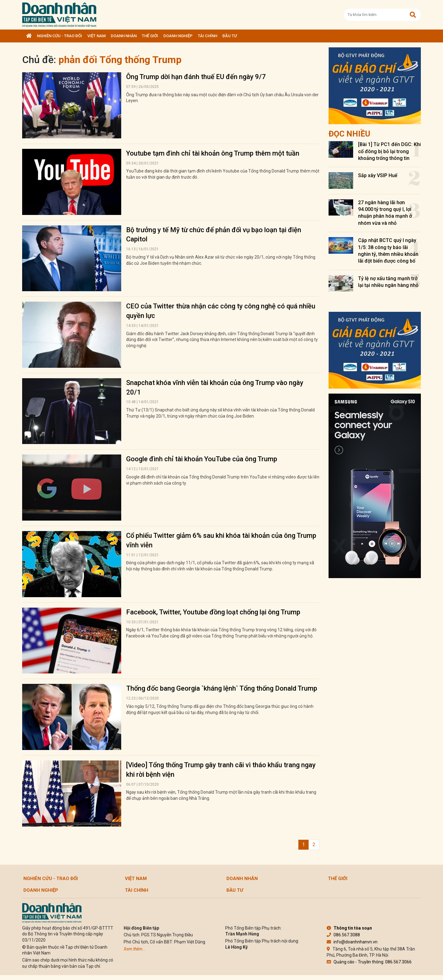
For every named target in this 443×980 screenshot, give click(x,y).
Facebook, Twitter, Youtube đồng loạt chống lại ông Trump (213, 612)
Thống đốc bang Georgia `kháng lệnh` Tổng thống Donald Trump (222, 688)
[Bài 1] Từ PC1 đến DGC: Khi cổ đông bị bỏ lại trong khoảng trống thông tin (389, 151)
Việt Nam (96, 36)
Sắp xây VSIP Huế (378, 175)
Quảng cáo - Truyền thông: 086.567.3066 (369, 962)
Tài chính (208, 36)
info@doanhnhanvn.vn (352, 942)
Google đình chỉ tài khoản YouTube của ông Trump (202, 459)
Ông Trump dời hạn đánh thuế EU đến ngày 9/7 (196, 77)
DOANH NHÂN (124, 36)
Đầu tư (230, 36)
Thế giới (150, 36)
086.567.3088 (343, 935)
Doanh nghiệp (178, 36)
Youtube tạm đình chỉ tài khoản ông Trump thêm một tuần (213, 153)
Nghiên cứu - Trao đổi (60, 36)
